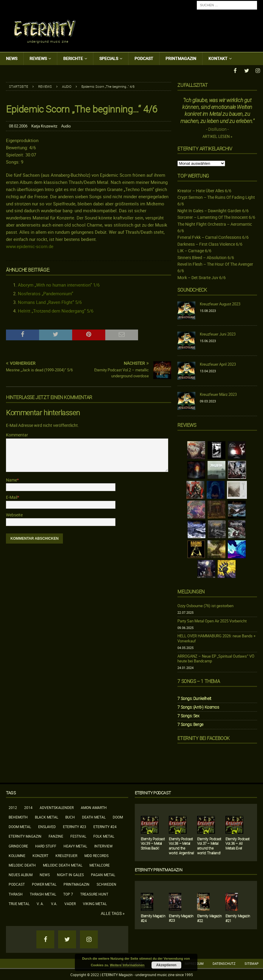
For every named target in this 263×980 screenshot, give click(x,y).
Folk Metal (104, 836)
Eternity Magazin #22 (209, 918)
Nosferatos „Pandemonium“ (45, 293)
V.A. (54, 903)
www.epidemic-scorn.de (30, 246)
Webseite (14, 514)
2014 (28, 807)
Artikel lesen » (217, 136)
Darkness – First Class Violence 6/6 (210, 243)
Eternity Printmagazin (159, 869)
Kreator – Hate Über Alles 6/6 (204, 190)
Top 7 (68, 893)
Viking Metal (95, 903)
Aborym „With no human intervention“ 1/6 (59, 284)
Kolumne (17, 855)
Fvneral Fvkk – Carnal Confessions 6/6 (213, 237)
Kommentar (17, 434)
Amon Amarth (94, 807)
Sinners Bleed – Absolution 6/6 (206, 257)
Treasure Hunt (94, 893)
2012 (13, 807)
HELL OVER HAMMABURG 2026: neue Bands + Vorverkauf (216, 638)
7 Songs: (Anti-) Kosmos (198, 706)
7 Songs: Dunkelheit (194, 698)
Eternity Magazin (25, 836)
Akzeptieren (166, 965)
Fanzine (56, 836)
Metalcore (100, 864)
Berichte (73, 58)
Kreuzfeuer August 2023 (220, 303)
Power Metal (44, 884)
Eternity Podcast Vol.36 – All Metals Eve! (238, 843)
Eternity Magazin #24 (153, 918)
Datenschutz (224, 963)
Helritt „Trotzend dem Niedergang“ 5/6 (56, 310)
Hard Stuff (46, 845)
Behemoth (18, 816)
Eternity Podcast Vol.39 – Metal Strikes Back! (153, 843)
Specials (109, 58)
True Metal (19, 903)
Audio (66, 125)
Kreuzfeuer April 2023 (218, 364)
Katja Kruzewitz (44, 125)
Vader (70, 903)
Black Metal (47, 816)
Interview (103, 845)
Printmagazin (181, 58)
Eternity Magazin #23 (181, 918)
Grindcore (18, 845)
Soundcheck (192, 289)
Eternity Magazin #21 (238, 918)
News (12, 58)
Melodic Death (22, 864)
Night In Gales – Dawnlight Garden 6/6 (213, 210)
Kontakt (218, 58)
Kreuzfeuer (66, 855)
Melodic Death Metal (63, 864)
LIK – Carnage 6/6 (194, 250)
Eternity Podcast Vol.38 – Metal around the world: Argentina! (181, 845)
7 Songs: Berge (190, 724)
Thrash (16, 893)
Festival (78, 836)
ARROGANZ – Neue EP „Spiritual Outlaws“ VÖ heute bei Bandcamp (216, 658)
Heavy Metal (75, 845)
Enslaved (47, 826)
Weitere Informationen (127, 965)
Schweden (106, 884)
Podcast (144, 58)
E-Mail (12, 497)
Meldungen (191, 591)
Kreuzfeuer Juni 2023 (218, 333)
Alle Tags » (113, 913)
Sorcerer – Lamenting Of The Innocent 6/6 (216, 217)
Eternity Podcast (153, 792)
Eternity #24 (105, 826)
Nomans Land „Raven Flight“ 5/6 (50, 301)
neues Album (21, 874)
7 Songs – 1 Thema (199, 681)
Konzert (40, 855)
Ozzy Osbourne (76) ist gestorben (205, 605)
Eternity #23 (75, 826)
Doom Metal (20, 826)
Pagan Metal (103, 874)
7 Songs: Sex (188, 715)
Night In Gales (70, 874)
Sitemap (252, 963)
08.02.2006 (18, 125)
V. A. (40, 903)
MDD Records (96, 855)
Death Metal (94, 816)
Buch (70, 816)
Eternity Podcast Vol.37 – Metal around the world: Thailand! (209, 845)
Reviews (38, 58)
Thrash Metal (43, 893)
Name (11, 479)
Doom (118, 816)
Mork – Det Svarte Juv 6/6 (202, 277)
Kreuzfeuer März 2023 (218, 394)
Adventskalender (57, 807)
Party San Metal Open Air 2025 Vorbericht (212, 620)
